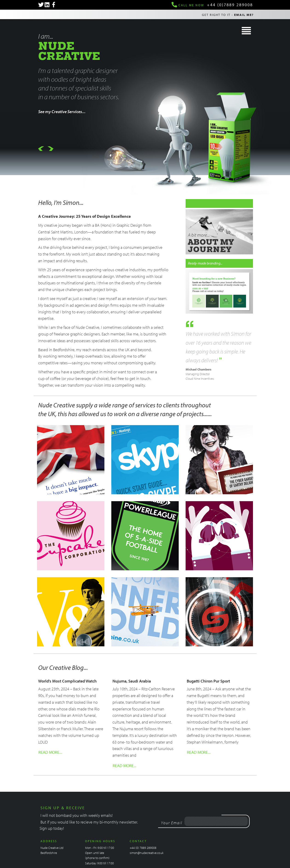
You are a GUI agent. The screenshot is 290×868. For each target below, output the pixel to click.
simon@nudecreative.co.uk (147, 853)
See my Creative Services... (62, 112)
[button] (41, 149)
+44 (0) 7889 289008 (143, 848)
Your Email (172, 823)
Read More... (50, 752)
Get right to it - (228, 15)
